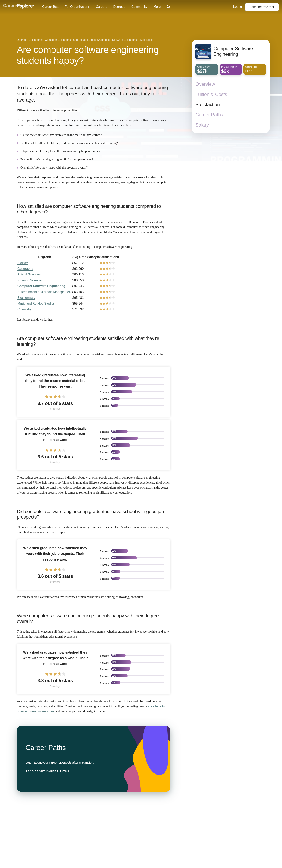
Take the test (262, 7)
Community (139, 7)
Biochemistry (26, 298)
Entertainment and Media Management (45, 292)
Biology (23, 263)
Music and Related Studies (36, 303)
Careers (102, 7)
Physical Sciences (30, 280)
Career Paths (209, 115)
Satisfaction (208, 104)
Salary (202, 125)
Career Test (50, 7)
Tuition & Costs (211, 94)
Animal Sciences (29, 274)
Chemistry (24, 309)
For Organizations (77, 7)
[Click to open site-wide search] (169, 7)
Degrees (119, 7)
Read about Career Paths (47, 771)
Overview (205, 84)
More (157, 7)
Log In (238, 7)
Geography (25, 269)
